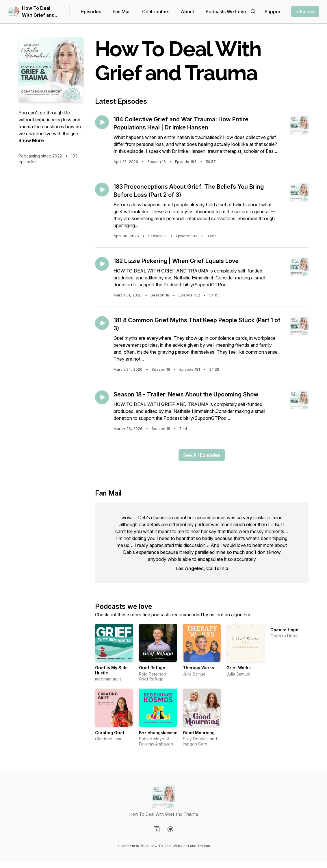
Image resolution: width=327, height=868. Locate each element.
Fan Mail (122, 12)
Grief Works (239, 668)
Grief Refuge (152, 668)
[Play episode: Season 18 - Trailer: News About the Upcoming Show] (102, 397)
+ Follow (305, 12)
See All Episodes (202, 455)
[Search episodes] (253, 12)
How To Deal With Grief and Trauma (38, 12)
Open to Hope (284, 630)
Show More (31, 140)
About (187, 12)
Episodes (91, 12)
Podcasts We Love (226, 12)
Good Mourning (199, 733)
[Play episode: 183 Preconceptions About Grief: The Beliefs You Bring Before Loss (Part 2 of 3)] (102, 190)
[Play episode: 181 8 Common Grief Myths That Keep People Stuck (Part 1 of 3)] (102, 323)
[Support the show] (273, 12)
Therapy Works (198, 668)
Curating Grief (110, 733)
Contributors (156, 12)
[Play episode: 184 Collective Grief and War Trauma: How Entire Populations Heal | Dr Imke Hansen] (102, 122)
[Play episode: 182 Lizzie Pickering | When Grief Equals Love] (102, 264)
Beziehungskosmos (159, 733)
